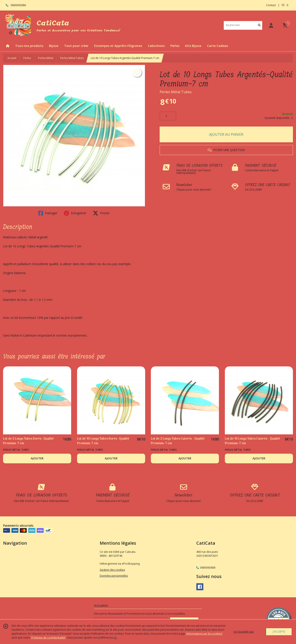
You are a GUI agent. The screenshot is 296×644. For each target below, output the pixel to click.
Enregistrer (75, 213)
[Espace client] (271, 25)
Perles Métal (46, 58)
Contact (271, 5)
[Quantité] (168, 116)
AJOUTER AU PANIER (226, 134)
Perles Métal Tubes (72, 58)
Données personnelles (114, 576)
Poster (101, 213)
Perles (27, 58)
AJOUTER (37, 458)
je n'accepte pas (244, 632)
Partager (48, 213)
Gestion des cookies (112, 570)
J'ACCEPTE (279, 632)
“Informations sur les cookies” (204, 634)
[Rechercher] (259, 25)
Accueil (12, 58)
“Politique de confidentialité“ (48, 638)
